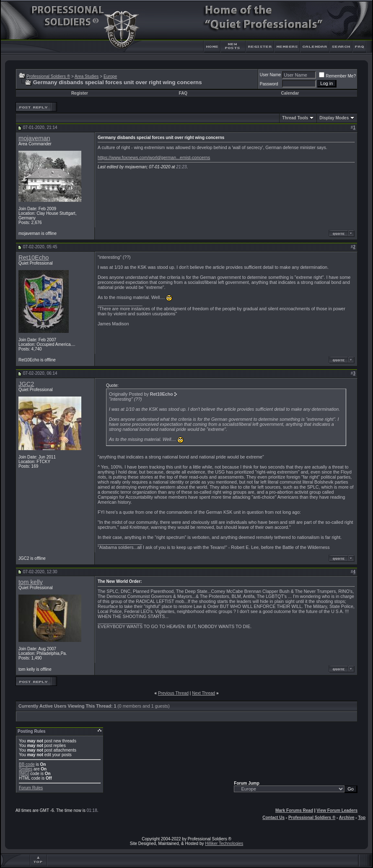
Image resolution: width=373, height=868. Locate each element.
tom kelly (31, 582)
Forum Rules (31, 788)
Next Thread (203, 693)
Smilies (26, 769)
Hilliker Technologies (224, 844)
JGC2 (26, 384)
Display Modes (334, 118)
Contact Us (273, 818)
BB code (27, 764)
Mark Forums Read (294, 810)
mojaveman (34, 138)
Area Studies (87, 76)
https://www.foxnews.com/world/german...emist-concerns (154, 157)
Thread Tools (295, 118)
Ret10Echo (34, 258)
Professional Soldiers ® (48, 76)
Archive (347, 818)
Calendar (290, 93)
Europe (110, 76)
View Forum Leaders (337, 810)
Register (80, 93)
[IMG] (24, 774)
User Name (271, 75)
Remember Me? (337, 76)
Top (362, 818)
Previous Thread (173, 693)
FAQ (183, 93)
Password (269, 84)
